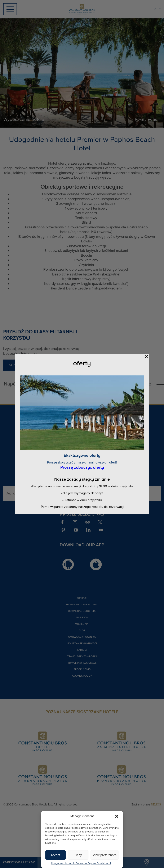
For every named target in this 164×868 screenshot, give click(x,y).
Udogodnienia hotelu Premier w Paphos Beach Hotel (81, 863)
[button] (117, 816)
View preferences (105, 855)
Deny (78, 855)
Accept (55, 855)
